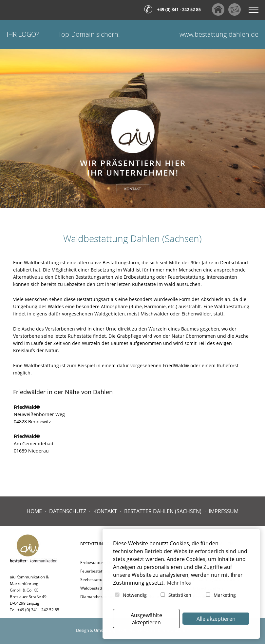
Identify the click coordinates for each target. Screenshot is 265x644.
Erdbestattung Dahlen (100, 563)
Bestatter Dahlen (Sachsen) (163, 511)
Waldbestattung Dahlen (102, 588)
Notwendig (130, 595)
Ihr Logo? (23, 34)
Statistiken (175, 595)
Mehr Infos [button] (179, 583)
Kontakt (105, 511)
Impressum (224, 511)
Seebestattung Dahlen (101, 580)
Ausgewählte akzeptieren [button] (146, 619)
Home (34, 511)
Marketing (220, 595)
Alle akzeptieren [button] (216, 619)
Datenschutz (68, 511)
